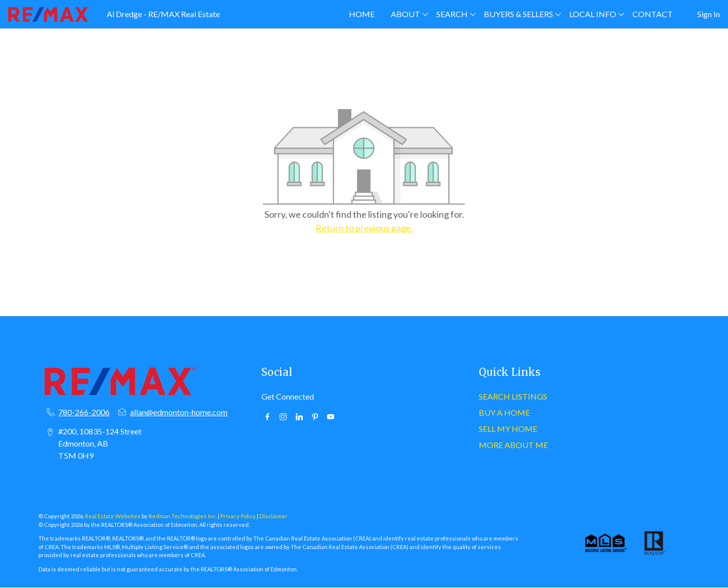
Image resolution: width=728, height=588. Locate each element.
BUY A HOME (504, 412)
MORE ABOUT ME (513, 445)
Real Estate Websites (113, 516)
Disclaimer (274, 516)
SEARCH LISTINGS (513, 396)
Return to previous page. (364, 228)
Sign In (709, 14)
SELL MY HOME (508, 429)
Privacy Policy (238, 516)
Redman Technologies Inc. (183, 516)
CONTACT (653, 14)
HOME (362, 14)
